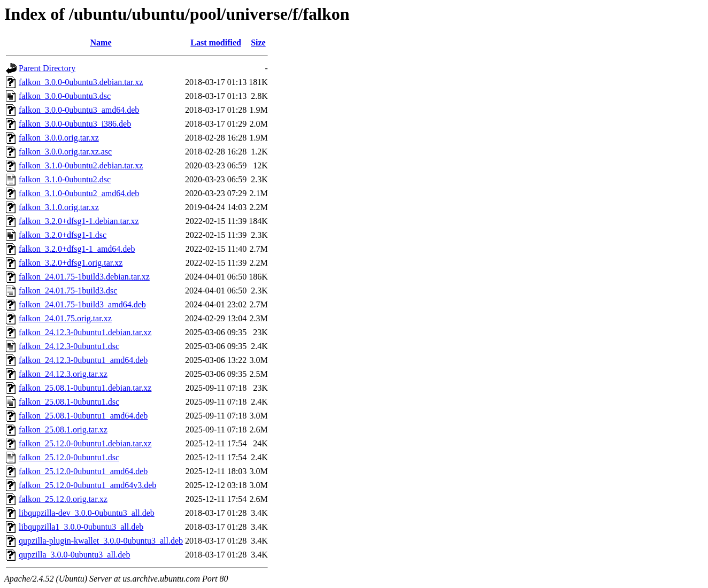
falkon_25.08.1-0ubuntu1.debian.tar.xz (85, 388)
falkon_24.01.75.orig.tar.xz (65, 318)
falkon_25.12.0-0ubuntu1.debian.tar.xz (85, 443)
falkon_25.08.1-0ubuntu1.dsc (69, 402)
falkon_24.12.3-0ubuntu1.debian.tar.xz (85, 332)
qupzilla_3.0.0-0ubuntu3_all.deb (74, 555)
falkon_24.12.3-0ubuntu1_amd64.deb (83, 360)
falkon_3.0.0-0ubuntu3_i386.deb (75, 124)
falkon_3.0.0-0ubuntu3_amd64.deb (79, 110)
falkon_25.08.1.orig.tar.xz (63, 430)
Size (258, 42)
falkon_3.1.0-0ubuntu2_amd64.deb (79, 193)
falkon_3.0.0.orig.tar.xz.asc (65, 152)
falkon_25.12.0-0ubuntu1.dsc (69, 457)
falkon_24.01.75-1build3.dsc (68, 291)
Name (101, 42)
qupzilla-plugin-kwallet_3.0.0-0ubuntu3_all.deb (101, 541)
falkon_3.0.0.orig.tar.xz (59, 138)
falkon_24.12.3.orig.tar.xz (63, 374)
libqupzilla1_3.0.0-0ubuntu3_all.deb (81, 527)
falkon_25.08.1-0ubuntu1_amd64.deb (83, 416)
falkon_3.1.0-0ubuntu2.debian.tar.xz (81, 165)
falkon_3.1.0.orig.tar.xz (59, 207)
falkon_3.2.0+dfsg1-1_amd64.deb (77, 249)
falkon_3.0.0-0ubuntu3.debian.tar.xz (81, 82)
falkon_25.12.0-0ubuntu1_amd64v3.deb (87, 485)
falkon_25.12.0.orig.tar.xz (63, 499)
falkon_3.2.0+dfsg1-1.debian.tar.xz (79, 221)
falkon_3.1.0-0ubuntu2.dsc (65, 179)
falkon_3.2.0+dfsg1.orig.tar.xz (71, 263)
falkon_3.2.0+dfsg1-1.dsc (63, 235)
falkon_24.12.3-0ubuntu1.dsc (69, 346)
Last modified (216, 42)
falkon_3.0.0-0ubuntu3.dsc (65, 96)
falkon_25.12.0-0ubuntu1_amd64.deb (83, 471)
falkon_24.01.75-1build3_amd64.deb (82, 304)
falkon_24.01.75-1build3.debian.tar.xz (84, 277)
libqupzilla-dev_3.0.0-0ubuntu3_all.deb (87, 513)
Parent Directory (47, 68)
